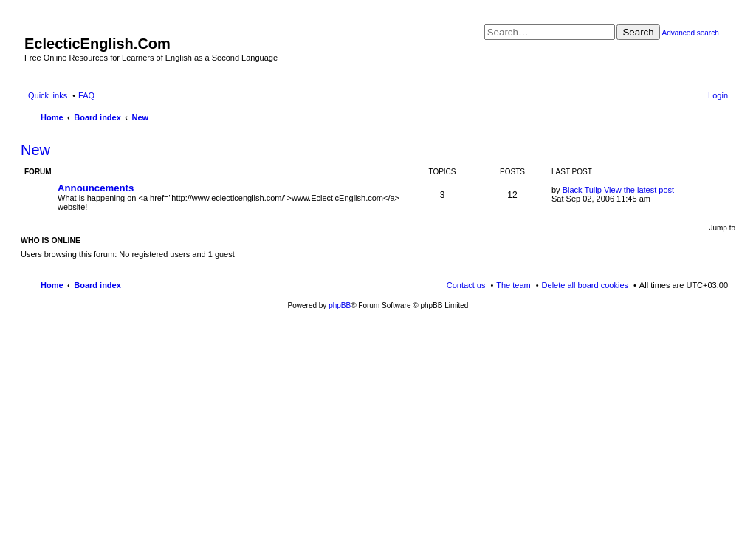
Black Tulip (582, 190)
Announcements (96, 188)
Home (52, 285)
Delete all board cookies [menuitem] (585, 285)
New (35, 150)
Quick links (48, 95)
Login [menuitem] (718, 95)
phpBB (340, 305)
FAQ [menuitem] (86, 95)
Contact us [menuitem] (466, 285)
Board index (97, 285)
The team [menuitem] (513, 285)
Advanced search (690, 33)
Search (638, 32)
